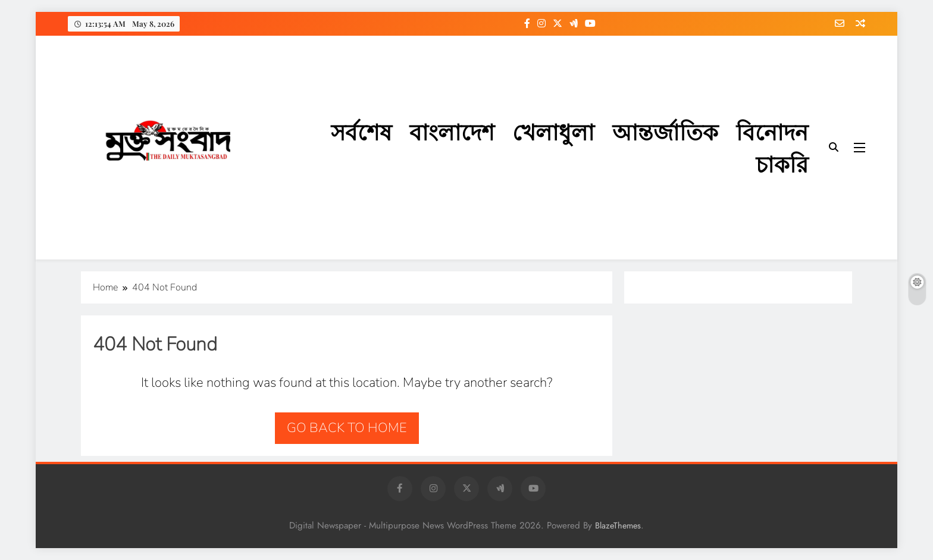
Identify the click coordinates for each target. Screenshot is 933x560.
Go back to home (347, 428)
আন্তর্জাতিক (665, 131)
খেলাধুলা (553, 131)
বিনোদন (772, 131)
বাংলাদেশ (452, 131)
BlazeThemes (618, 525)
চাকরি (782, 163)
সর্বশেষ (361, 131)
